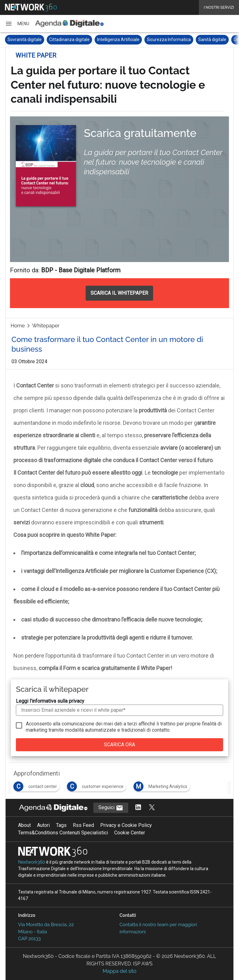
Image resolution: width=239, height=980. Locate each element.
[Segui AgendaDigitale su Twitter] (152, 808)
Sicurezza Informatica (169, 40)
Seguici (111, 808)
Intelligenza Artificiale (118, 40)
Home (18, 326)
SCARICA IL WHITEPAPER (119, 293)
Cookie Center (130, 833)
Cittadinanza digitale (69, 40)
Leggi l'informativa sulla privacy (50, 701)
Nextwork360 (32, 862)
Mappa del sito (119, 971)
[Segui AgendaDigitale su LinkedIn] (138, 808)
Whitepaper (46, 326)
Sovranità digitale (25, 40)
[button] (17, 24)
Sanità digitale (212, 40)
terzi (132, 724)
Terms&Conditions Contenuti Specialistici (63, 833)
